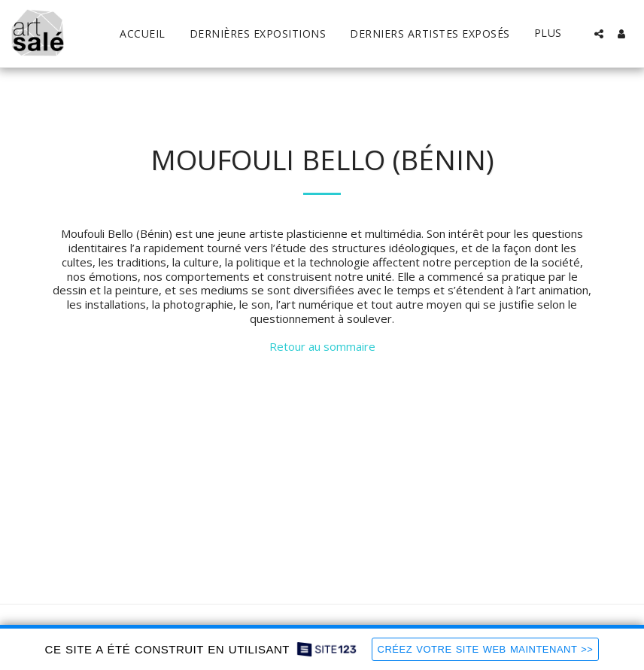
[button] (599, 34)
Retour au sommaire (322, 346)
